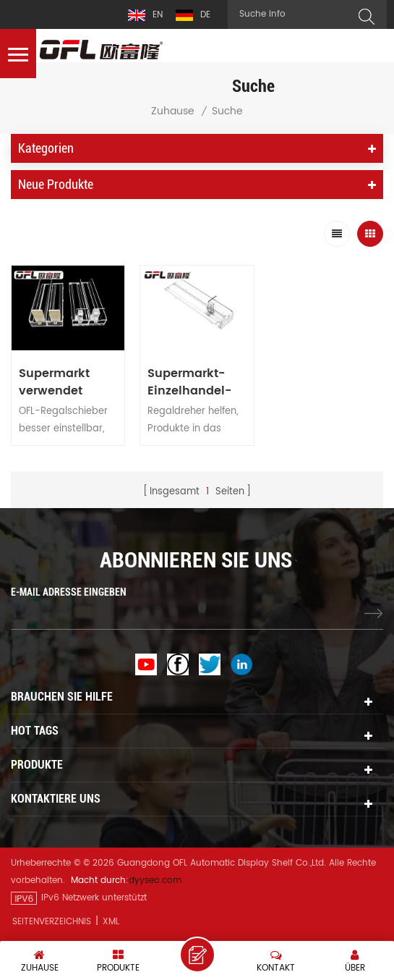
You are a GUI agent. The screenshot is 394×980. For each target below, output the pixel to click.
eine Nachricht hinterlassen (197, 955)
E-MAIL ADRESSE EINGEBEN (69, 592)
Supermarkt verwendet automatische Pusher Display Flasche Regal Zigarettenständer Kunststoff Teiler (68, 382)
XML (111, 922)
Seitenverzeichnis (52, 922)
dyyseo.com (155, 880)
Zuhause (173, 111)
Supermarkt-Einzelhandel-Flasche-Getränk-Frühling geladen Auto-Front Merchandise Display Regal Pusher (191, 382)
